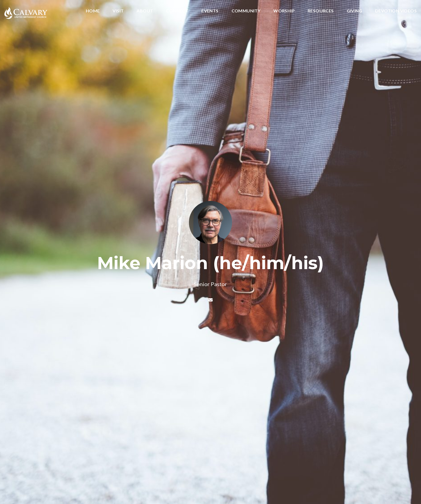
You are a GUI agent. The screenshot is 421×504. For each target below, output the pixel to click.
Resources (321, 11)
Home (93, 11)
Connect (177, 11)
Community (246, 11)
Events (210, 11)
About (145, 11)
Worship (284, 11)
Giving (354, 11)
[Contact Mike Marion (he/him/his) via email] (210, 300)
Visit (118, 11)
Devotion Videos (396, 11)
